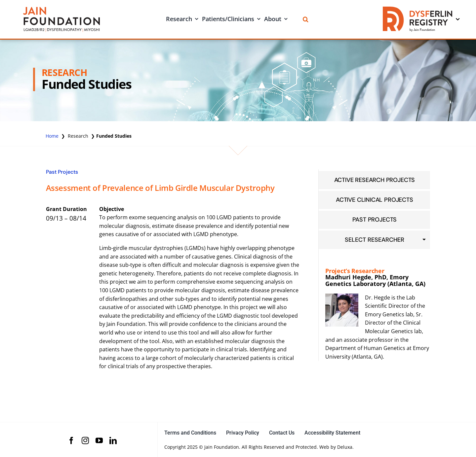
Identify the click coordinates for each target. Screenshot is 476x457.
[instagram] (85, 440)
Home (52, 136)
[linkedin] (113, 440)
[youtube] (99, 440)
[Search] (306, 19)
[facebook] (71, 440)
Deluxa (345, 447)
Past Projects (62, 172)
